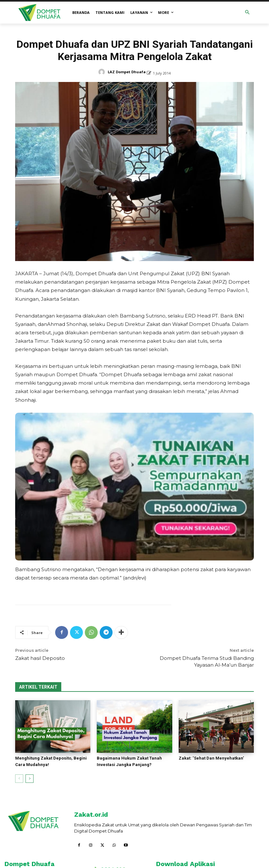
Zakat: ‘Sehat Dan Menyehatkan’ (211, 758)
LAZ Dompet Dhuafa (127, 72)
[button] (248, 13)
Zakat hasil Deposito (40, 658)
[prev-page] (19, 779)
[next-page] (30, 779)
